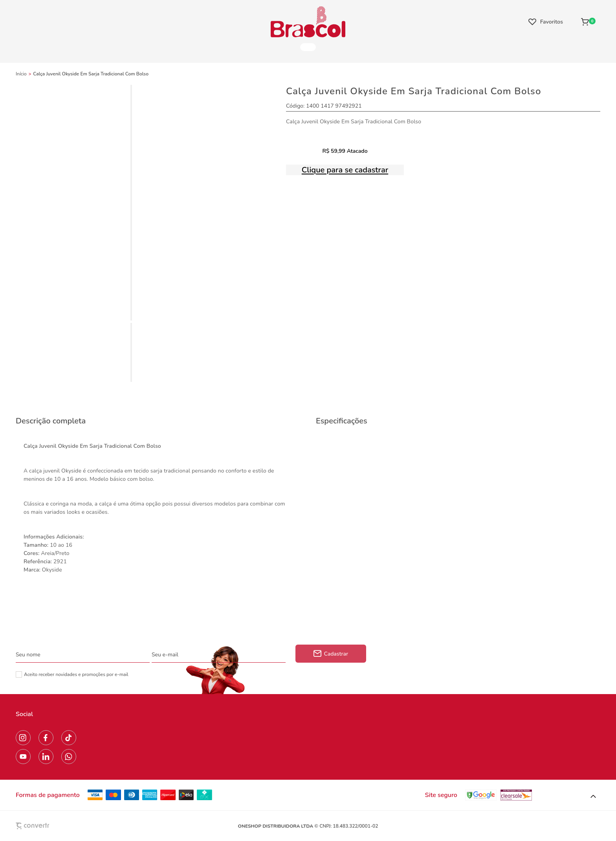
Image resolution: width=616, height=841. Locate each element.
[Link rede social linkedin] (46, 757)
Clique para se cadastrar (345, 170)
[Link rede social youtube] (23, 757)
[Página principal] (308, 22)
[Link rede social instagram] (23, 738)
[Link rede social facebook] (46, 738)
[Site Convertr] (51, 826)
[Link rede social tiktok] (69, 738)
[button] (593, 797)
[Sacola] (588, 22)
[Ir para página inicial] (21, 74)
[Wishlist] (546, 22)
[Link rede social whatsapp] (69, 757)
